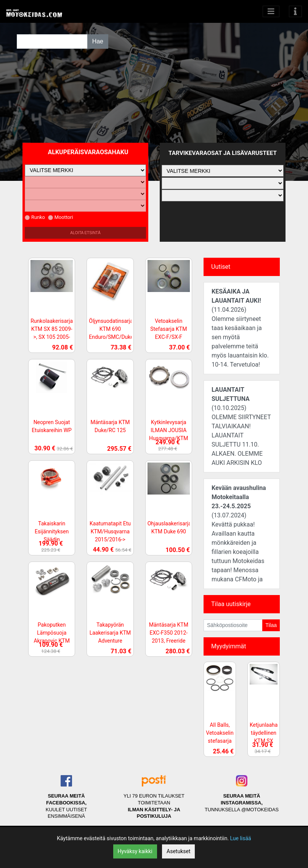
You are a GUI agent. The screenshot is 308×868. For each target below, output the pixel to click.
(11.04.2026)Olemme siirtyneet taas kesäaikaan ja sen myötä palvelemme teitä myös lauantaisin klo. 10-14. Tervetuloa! (240, 328)
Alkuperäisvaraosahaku (88, 152)
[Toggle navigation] (295, 11)
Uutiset (221, 267)
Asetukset (178, 851)
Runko (35, 217)
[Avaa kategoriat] (271, 11)
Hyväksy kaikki (135, 851)
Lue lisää (241, 838)
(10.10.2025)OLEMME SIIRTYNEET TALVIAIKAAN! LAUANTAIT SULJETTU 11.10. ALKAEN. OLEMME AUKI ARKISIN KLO (241, 426)
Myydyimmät (229, 646)
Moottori (61, 217)
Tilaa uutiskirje (231, 604)
